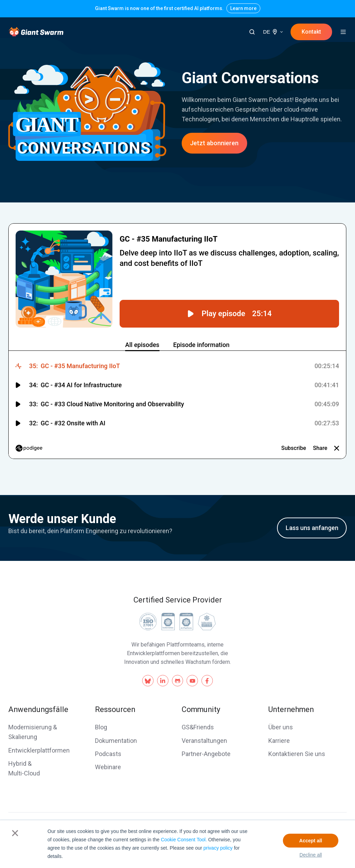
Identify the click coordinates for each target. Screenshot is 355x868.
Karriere (279, 741)
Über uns (281, 727)
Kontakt (311, 32)
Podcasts (108, 754)
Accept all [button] (311, 841)
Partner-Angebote (206, 754)
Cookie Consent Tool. (184, 840)
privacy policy (218, 848)
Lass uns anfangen (312, 528)
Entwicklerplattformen (39, 750)
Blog (101, 727)
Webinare (108, 767)
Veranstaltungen (204, 741)
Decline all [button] (311, 855)
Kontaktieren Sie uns (297, 754)
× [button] (15, 833)
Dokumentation (116, 741)
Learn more (243, 8)
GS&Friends (198, 727)
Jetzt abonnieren (214, 143)
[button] (252, 32)
